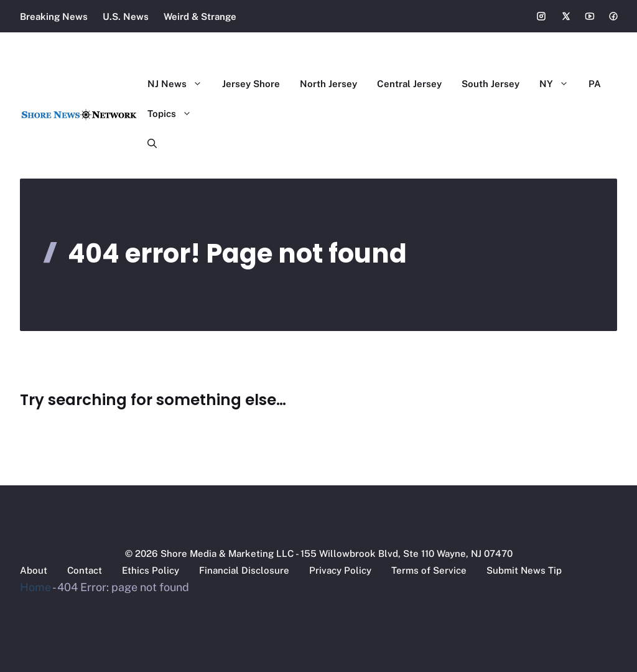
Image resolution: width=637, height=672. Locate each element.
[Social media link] (541, 16)
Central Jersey (409, 84)
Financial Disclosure (244, 570)
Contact (85, 570)
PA (595, 84)
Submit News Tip (524, 570)
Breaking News (54, 16)
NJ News (180, 84)
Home (35, 587)
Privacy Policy (340, 570)
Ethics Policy (151, 570)
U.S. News (126, 16)
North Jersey (328, 84)
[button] (147, 144)
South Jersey (491, 84)
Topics (174, 114)
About (34, 570)
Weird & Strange (200, 16)
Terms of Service (429, 570)
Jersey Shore (251, 84)
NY (559, 84)
